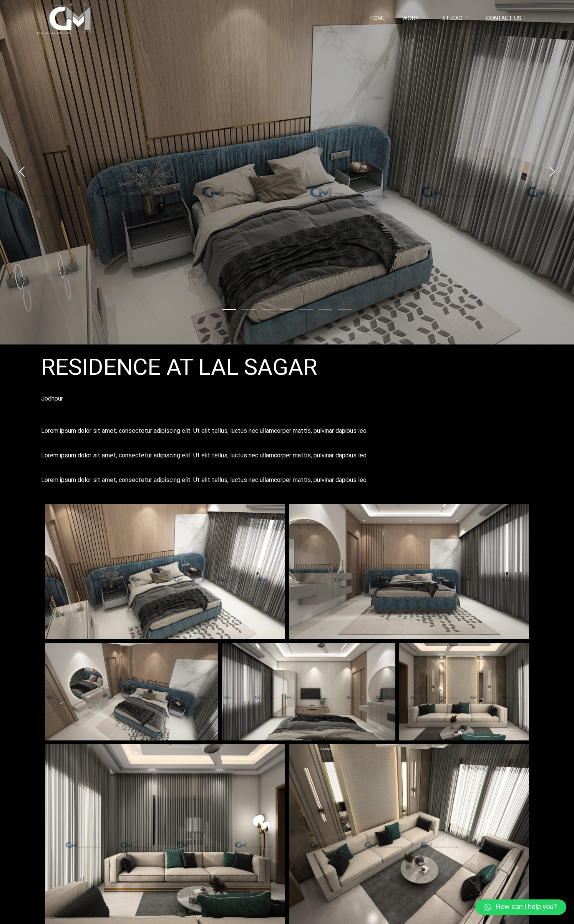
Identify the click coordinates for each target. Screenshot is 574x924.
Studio (452, 18)
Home (377, 18)
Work (411, 18)
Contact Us (504, 18)
